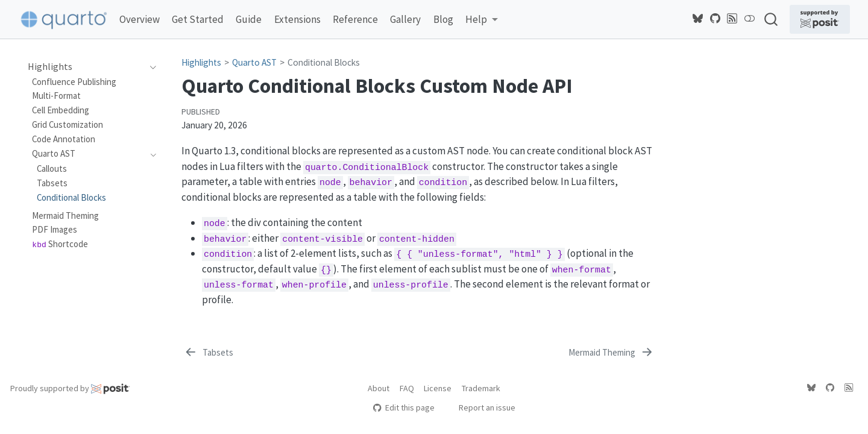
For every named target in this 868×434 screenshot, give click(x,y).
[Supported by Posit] (820, 19)
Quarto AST (254, 62)
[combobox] (772, 19)
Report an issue (481, 407)
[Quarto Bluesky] (698, 19)
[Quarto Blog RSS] (732, 19)
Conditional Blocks (324, 62)
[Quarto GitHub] (715, 19)
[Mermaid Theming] (612, 353)
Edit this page (404, 407)
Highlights (201, 62)
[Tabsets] (208, 353)
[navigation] (150, 67)
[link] (482, 20)
